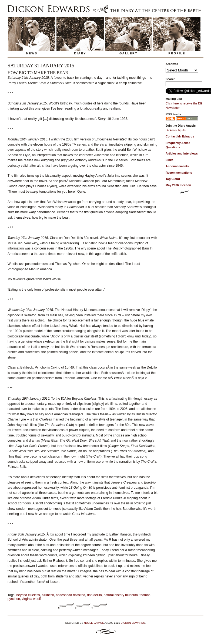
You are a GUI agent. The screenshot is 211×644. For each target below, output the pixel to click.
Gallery (128, 53)
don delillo (94, 595)
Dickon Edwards (133, 623)
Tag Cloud (173, 179)
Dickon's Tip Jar (176, 130)
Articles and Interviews (182, 153)
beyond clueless (28, 595)
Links (170, 160)
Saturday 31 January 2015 (41, 66)
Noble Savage (94, 623)
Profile (177, 53)
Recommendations (179, 173)
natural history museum (121, 595)
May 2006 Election (178, 185)
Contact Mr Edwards (180, 136)
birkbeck (48, 595)
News (32, 53)
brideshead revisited (70, 595)
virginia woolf (31, 599)
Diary (80, 53)
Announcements (177, 166)
